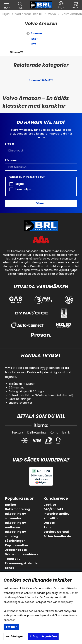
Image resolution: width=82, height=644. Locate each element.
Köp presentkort (17, 545)
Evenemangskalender (22, 563)
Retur (48, 527)
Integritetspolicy (56, 514)
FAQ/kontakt (53, 509)
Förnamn (11, 160)
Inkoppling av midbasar (15, 525)
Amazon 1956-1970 (36, 39)
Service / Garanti (56, 532)
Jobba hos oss (16, 550)
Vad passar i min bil (29, 14)
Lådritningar (15, 541)
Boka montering (17, 509)
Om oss (49, 523)
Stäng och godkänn (43, 636)
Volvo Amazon (72, 14)
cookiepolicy (65, 602)
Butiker (11, 505)
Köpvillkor (51, 518)
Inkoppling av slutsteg (15, 534)
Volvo (52, 14)
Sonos (10, 568)
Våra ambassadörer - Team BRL (22, 557)
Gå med (41, 203)
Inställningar (14, 636)
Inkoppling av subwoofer (15, 516)
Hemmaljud (20, 189)
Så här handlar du (57, 536)
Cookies (50, 505)
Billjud (6, 14)
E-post (10, 144)
